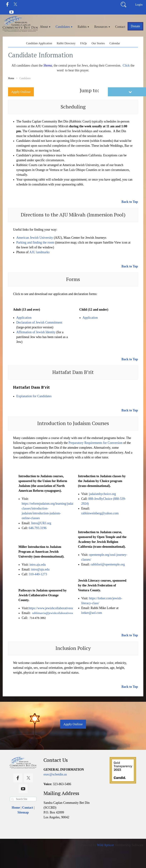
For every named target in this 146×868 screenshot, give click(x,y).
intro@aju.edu (40, 569)
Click (126, 65)
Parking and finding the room (35, 242)
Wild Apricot (105, 845)
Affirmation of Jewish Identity (36, 332)
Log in (139, 4)
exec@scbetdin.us (55, 774)
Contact (28, 808)
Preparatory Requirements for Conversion (95, 443)
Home (11, 78)
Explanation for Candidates (34, 396)
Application (24, 318)
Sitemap (23, 812)
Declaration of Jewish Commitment (39, 322)
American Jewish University (35, 238)
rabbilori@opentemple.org (108, 564)
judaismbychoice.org (102, 494)
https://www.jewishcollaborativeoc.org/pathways (60, 608)
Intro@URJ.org (41, 523)
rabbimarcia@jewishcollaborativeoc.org (55, 613)
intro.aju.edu (38, 565)
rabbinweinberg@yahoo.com (100, 513)
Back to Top (130, 202)
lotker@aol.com (92, 613)
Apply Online (21, 92)
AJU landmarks (39, 252)
